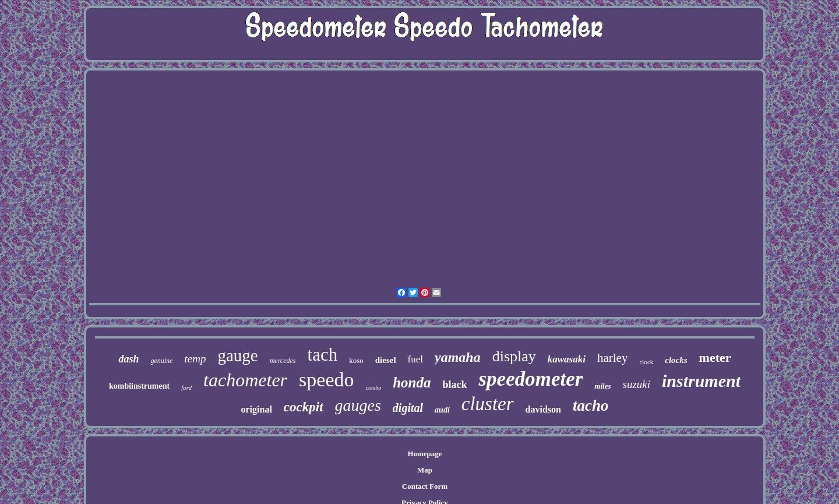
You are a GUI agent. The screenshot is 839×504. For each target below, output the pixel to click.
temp (195, 359)
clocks (676, 360)
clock (646, 362)
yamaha (458, 357)
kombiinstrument (139, 386)
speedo (326, 380)
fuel (415, 359)
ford (186, 387)
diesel (386, 360)
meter (715, 357)
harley (612, 358)
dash (128, 359)
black (454, 385)
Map (425, 470)
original (256, 409)
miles (602, 386)
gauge (237, 355)
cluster (488, 404)
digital (408, 408)
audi (442, 410)
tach (323, 355)
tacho (591, 406)
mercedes (283, 361)
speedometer (530, 379)
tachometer (245, 380)
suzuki (636, 384)
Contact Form (425, 486)
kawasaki (567, 359)
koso (356, 360)
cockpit (304, 407)
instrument (701, 381)
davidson (543, 409)
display (514, 356)
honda (412, 383)
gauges (358, 405)
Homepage (424, 454)
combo (373, 388)
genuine (161, 361)
